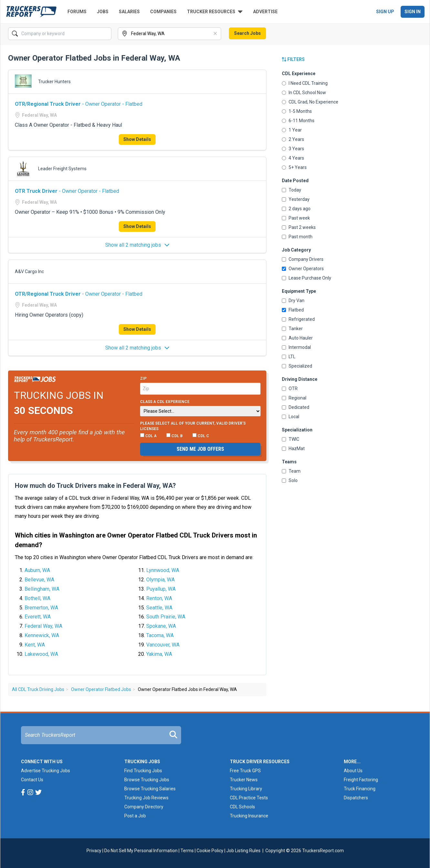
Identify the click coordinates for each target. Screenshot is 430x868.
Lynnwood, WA (163, 570)
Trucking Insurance (249, 816)
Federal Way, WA (43, 626)
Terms (187, 851)
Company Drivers (303, 259)
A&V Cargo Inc (29, 271)
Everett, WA (38, 617)
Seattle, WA (159, 608)
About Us (353, 771)
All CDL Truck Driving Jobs (38, 689)
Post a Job (135, 816)
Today (292, 190)
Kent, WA (35, 645)
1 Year (292, 130)
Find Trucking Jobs (143, 771)
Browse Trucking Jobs (147, 780)
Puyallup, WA (161, 589)
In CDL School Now (304, 93)
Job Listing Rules (243, 851)
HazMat (293, 449)
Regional (294, 398)
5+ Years (294, 167)
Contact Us (32, 780)
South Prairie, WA (166, 617)
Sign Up (385, 12)
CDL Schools (242, 807)
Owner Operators (303, 269)
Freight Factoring (361, 780)
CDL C (201, 436)
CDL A (148, 436)
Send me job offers (200, 449)
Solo (290, 480)
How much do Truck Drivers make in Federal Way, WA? (95, 486)
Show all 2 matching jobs (137, 245)
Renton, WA (159, 598)
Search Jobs (247, 33)
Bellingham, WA (42, 589)
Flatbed (293, 310)
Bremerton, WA (41, 608)
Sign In (413, 12)
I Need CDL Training (305, 83)
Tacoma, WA (160, 635)
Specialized (297, 366)
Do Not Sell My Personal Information (141, 851)
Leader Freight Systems (62, 169)
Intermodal (296, 347)
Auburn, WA (37, 570)
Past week (296, 218)
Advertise (265, 12)
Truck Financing (360, 789)
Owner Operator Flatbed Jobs (101, 689)
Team (291, 471)
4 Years (293, 158)
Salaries (129, 12)
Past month (297, 237)
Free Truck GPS (245, 771)
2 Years (293, 139)
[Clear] (216, 34)
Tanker (292, 329)
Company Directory (144, 807)
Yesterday (296, 199)
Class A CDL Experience (165, 402)
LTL (289, 357)
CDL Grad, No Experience (310, 102)
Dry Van (293, 301)
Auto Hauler (297, 338)
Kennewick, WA (42, 635)
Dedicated (296, 407)
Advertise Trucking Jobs (46, 771)
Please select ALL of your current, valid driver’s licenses (193, 426)
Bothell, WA (37, 598)
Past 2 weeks (299, 227)
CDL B (174, 436)
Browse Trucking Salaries (150, 789)
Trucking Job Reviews (146, 798)
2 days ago (296, 209)
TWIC (291, 439)
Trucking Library (246, 789)
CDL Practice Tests (249, 798)
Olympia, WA (160, 580)
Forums (77, 12)
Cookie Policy (210, 851)
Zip (143, 379)
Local (291, 417)
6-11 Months (298, 121)
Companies (163, 12)
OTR (290, 389)
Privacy (94, 851)
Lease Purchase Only (307, 278)
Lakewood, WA (41, 654)
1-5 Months (297, 111)
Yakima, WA (159, 654)
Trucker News (244, 780)
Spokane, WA (161, 626)
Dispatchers (356, 798)
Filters (293, 59)
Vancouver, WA (163, 645)
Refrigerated (298, 319)
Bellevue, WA (39, 580)
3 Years (293, 149)
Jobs (103, 12)
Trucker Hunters (54, 82)
